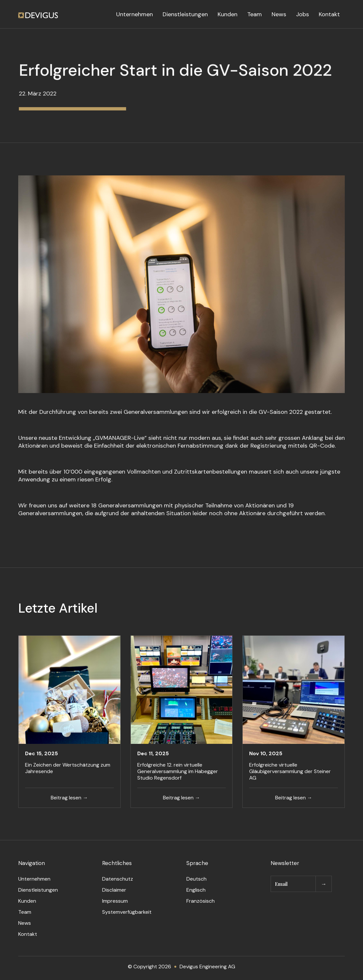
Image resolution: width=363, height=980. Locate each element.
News (279, 14)
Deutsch (196, 879)
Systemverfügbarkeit (127, 912)
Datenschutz (118, 879)
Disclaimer (114, 890)
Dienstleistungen (185, 14)
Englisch (196, 890)
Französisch (201, 901)
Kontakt (329, 14)
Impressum (115, 901)
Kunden (228, 14)
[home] (38, 14)
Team (255, 14)
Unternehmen (134, 14)
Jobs (302, 14)
